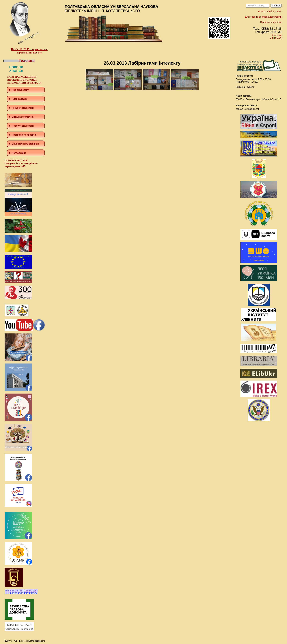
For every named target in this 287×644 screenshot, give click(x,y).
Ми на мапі (275, 38)
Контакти (277, 35)
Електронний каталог (270, 11)
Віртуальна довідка (271, 22)
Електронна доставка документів (263, 17)
